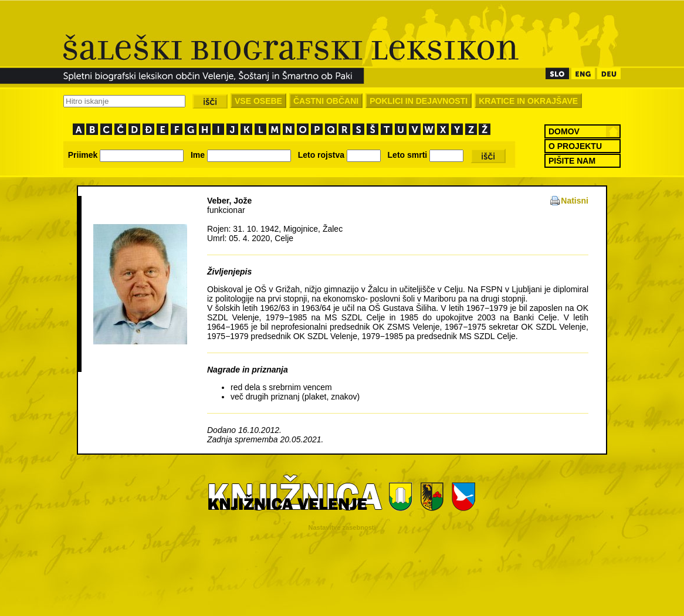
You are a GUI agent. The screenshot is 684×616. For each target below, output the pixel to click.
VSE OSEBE (258, 101)
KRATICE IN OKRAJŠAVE (528, 101)
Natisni (575, 201)
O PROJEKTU (575, 146)
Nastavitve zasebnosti (342, 527)
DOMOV (564, 131)
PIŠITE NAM (572, 161)
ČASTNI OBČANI (326, 101)
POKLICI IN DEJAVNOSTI (419, 101)
